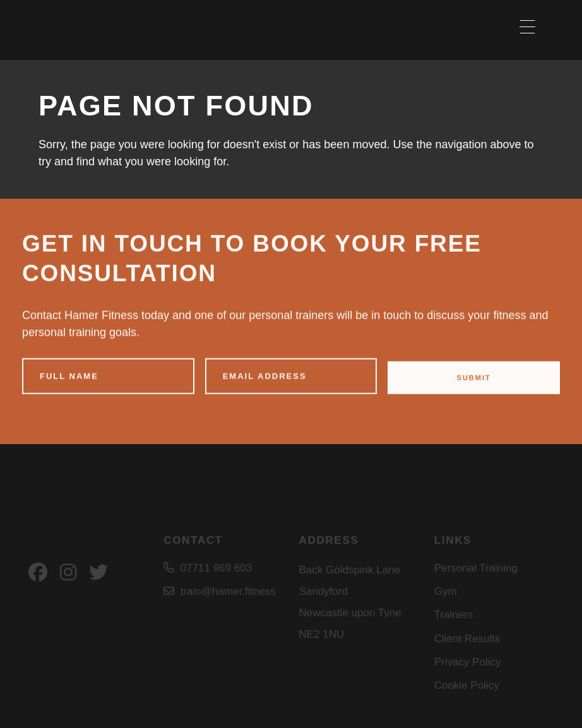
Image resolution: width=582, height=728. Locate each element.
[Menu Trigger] (527, 27)
